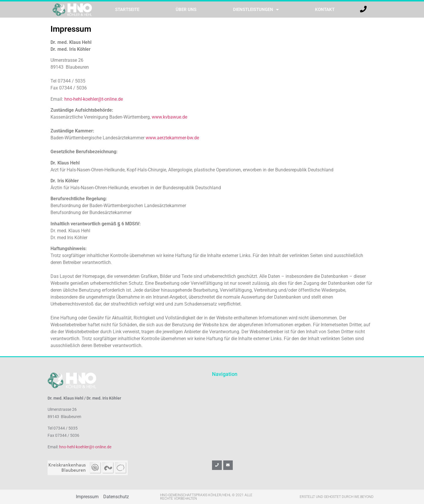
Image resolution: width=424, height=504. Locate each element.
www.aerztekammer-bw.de (172, 138)
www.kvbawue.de (169, 117)
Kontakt (325, 10)
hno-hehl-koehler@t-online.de (94, 99)
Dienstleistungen (256, 10)
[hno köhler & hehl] (294, 414)
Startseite (127, 10)
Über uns (186, 10)
